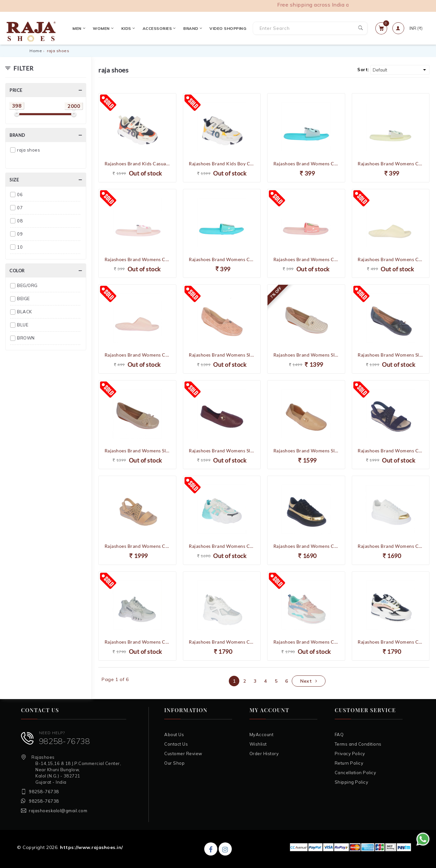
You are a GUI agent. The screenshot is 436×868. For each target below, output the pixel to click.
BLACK (25, 312)
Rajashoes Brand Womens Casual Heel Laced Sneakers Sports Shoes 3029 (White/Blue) (222, 546)
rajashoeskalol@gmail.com (58, 811)
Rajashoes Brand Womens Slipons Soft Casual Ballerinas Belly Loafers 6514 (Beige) (306, 355)
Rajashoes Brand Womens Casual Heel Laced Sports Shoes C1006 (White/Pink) (306, 642)
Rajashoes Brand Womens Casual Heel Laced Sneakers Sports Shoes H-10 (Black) (306, 546)
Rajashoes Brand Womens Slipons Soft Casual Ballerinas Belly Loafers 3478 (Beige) (137, 451)
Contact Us (176, 744)
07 (20, 208)
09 (20, 234)
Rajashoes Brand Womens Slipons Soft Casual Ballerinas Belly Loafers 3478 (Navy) (390, 355)
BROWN (26, 338)
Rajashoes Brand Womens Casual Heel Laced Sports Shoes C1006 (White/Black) (390, 642)
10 (20, 247)
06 (20, 195)
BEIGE (23, 299)
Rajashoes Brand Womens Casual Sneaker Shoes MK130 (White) (390, 546)
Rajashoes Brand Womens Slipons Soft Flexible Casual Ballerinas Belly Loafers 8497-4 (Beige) (306, 451)
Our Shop (174, 763)
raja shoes (29, 150)
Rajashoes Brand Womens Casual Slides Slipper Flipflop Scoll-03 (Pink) (137, 259)
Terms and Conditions (358, 744)
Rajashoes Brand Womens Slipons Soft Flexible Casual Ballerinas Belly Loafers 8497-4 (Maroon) (222, 451)
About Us (174, 734)
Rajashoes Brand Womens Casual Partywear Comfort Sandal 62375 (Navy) (390, 451)
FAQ (339, 734)
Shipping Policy (352, 782)
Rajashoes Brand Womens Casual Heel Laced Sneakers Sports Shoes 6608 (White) (137, 642)
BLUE (23, 325)
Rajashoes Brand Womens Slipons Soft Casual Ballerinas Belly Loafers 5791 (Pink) (222, 355)
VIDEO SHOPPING (226, 28)
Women (101, 28)
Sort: (363, 70)
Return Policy (349, 763)
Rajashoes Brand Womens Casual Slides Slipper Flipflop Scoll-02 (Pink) (306, 259)
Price (16, 90)
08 (20, 221)
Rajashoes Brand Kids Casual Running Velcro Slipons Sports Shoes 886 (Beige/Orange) (137, 164)
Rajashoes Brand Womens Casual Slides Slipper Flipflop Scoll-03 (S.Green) (306, 164)
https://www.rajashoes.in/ (91, 847)
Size (14, 180)
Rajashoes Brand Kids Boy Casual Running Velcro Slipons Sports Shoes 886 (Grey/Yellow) (222, 164)
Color (17, 271)
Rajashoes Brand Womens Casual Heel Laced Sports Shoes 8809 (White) (222, 642)
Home (36, 51)
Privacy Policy (350, 754)
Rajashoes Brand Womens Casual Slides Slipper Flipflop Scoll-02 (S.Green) (222, 259)
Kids (126, 28)
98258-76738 (65, 741)
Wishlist (258, 744)
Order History (264, 754)
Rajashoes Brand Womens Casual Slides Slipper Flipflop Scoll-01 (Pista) (390, 259)
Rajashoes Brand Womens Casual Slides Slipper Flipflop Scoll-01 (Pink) (137, 355)
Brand (190, 28)
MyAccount (262, 734)
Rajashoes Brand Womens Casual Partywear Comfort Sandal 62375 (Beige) (137, 546)
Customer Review (183, 754)
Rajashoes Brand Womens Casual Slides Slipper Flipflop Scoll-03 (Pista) (390, 164)
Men (76, 28)
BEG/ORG (27, 285)
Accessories (157, 28)
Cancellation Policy (356, 773)
